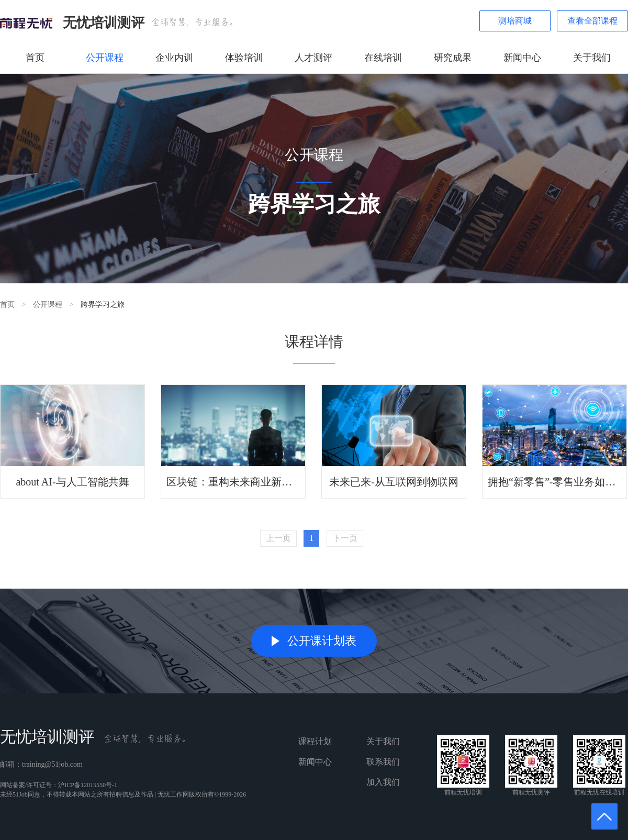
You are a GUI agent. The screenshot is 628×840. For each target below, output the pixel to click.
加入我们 (383, 782)
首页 (35, 58)
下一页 (345, 538)
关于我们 (592, 58)
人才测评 (313, 58)
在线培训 (383, 58)
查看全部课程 (592, 21)
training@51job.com (52, 764)
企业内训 (174, 58)
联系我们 (383, 762)
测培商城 (515, 21)
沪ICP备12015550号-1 (88, 785)
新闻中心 (522, 58)
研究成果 (453, 58)
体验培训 (244, 58)
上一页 (278, 538)
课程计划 (315, 741)
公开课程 (105, 58)
